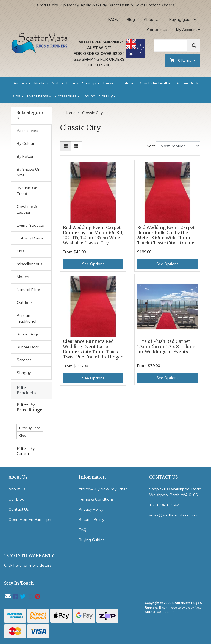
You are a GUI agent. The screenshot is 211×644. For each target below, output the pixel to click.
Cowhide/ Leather (156, 83)
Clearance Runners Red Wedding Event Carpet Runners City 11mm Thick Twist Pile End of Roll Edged (93, 349)
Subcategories (30, 115)
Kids (16, 96)
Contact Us (157, 30)
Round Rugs (28, 334)
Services (24, 360)
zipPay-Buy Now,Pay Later (103, 489)
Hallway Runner (31, 238)
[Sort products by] (178, 146)
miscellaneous (30, 264)
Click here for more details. (28, 565)
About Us (152, 19)
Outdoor (128, 83)
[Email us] (8, 596)
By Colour (26, 143)
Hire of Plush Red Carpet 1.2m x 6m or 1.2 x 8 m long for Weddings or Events (166, 347)
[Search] (171, 46)
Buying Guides (92, 540)
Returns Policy (91, 519)
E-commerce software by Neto (180, 608)
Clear (23, 435)
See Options (93, 264)
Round (89, 96)
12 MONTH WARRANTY (29, 556)
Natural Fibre (64, 83)
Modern (41, 83)
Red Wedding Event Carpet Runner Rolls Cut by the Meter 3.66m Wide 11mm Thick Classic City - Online (166, 235)
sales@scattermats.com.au (174, 515)
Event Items (38, 96)
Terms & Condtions (96, 499)
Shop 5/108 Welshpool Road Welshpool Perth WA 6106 (175, 492)
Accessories (66, 96)
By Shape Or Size (28, 172)
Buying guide (181, 19)
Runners (20, 83)
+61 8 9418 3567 (164, 505)
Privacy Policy (91, 509)
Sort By (106, 96)
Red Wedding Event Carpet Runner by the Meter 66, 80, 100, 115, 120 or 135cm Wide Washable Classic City (93, 235)
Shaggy (89, 83)
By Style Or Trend (27, 191)
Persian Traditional (27, 318)
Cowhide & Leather (27, 209)
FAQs (113, 19)
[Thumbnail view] (66, 146)
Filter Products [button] (26, 390)
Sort (151, 146)
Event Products (30, 225)
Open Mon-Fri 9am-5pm (30, 519)
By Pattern (26, 156)
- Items (181, 60)
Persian (110, 83)
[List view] (76, 146)
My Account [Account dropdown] (187, 30)
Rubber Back (187, 83)
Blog (131, 19)
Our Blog (16, 499)
